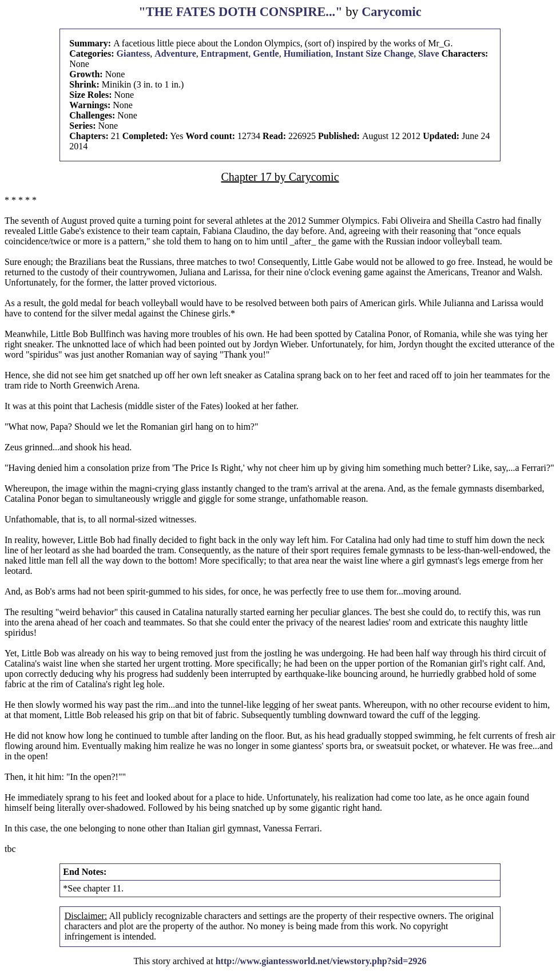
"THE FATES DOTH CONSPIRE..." (240, 12)
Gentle (266, 53)
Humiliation (307, 53)
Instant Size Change (374, 53)
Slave (428, 53)
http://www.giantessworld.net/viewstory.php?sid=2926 (321, 961)
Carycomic (391, 12)
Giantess (133, 53)
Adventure (175, 53)
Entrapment (225, 53)
